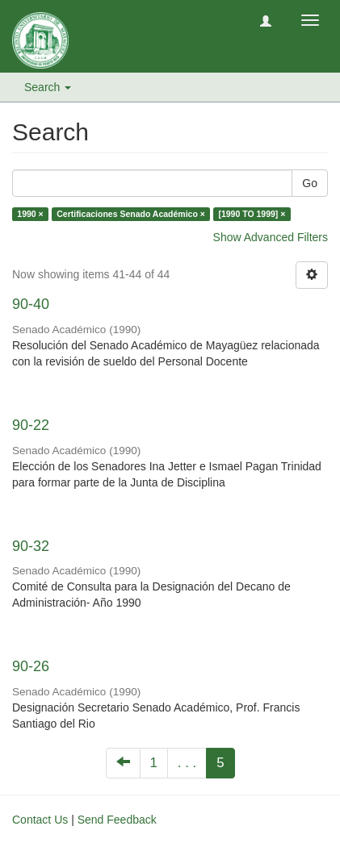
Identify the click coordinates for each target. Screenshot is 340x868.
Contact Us (40, 820)
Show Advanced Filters (271, 237)
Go (310, 183)
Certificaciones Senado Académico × (131, 214)
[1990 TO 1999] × (252, 214)
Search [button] (48, 87)
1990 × (30, 214)
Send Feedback (117, 820)
